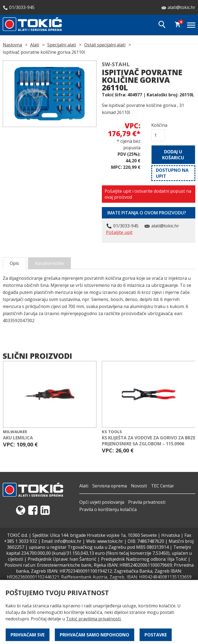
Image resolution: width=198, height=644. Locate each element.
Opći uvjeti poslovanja (102, 502)
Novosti (139, 486)
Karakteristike (49, 263)
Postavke (156, 635)
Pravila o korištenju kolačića (108, 509)
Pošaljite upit (119, 232)
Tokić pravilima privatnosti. (94, 619)
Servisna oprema (110, 486)
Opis (14, 263)
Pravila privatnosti (147, 502)
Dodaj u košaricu (173, 155)
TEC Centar (163, 486)
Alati (35, 45)
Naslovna (12, 45)
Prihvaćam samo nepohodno (95, 635)
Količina (158, 125)
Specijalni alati (62, 45)
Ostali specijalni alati (105, 45)
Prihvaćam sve (28, 635)
